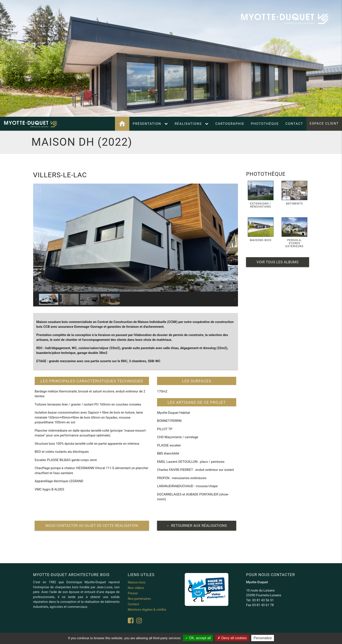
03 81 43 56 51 (263, 600)
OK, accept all (198, 638)
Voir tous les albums (278, 262)
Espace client (324, 124)
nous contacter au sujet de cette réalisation (92, 526)
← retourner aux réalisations (197, 526)
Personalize (263, 638)
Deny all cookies (232, 638)
